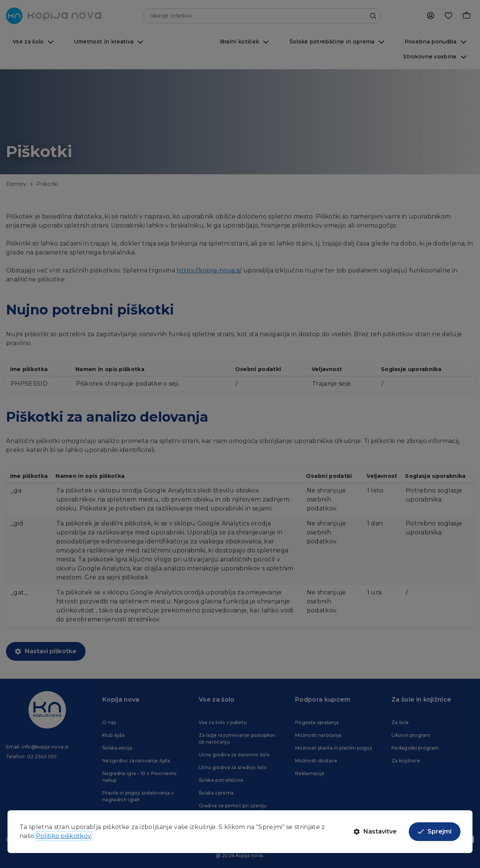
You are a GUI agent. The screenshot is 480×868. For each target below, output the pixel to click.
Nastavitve (375, 831)
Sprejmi (435, 831)
